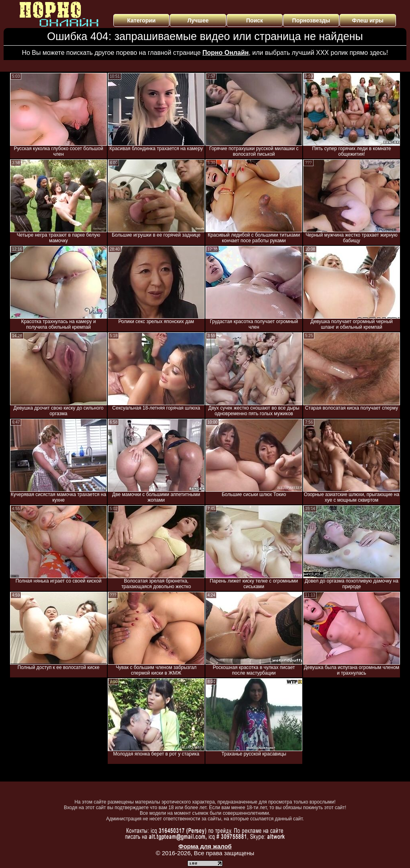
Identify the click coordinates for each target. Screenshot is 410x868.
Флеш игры (368, 20)
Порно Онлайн (226, 53)
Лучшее (198, 20)
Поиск (255, 20)
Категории (142, 20)
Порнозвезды (311, 20)
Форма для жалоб (205, 846)
